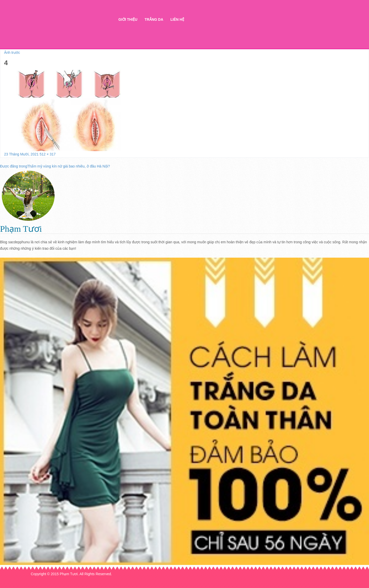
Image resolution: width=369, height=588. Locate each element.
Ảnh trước (12, 52)
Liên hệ (177, 19)
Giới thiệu (128, 19)
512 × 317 (48, 154)
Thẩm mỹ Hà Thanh (68, 28)
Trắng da (154, 19)
